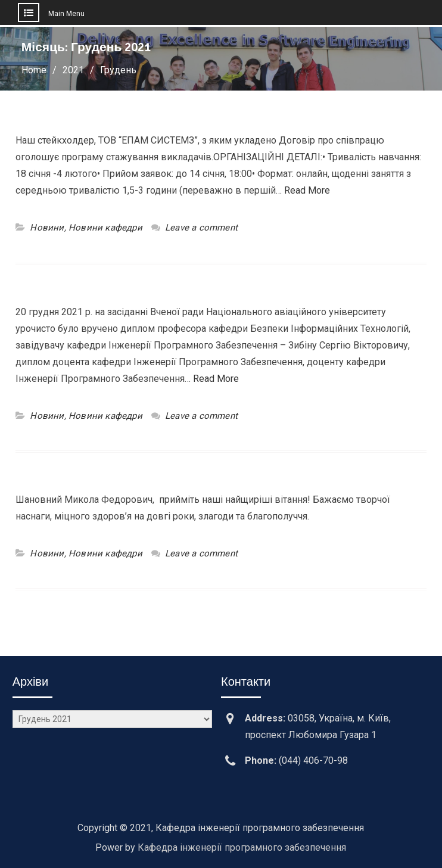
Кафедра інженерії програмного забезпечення (242, 847)
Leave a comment (201, 228)
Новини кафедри (105, 228)
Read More (307, 190)
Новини (47, 228)
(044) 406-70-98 (313, 760)
